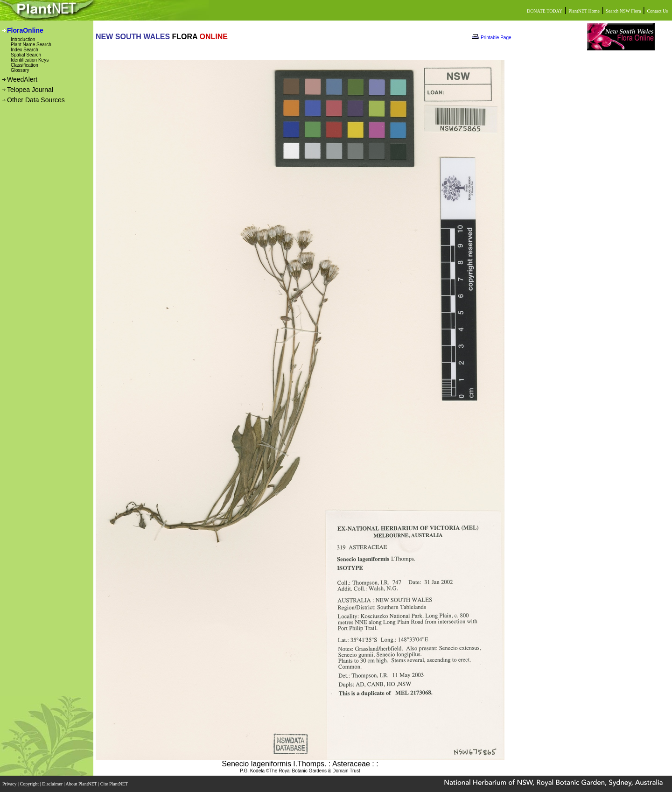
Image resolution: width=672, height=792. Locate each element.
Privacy (10, 784)
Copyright (30, 784)
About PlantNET (82, 784)
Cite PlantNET (115, 784)
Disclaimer (53, 784)
